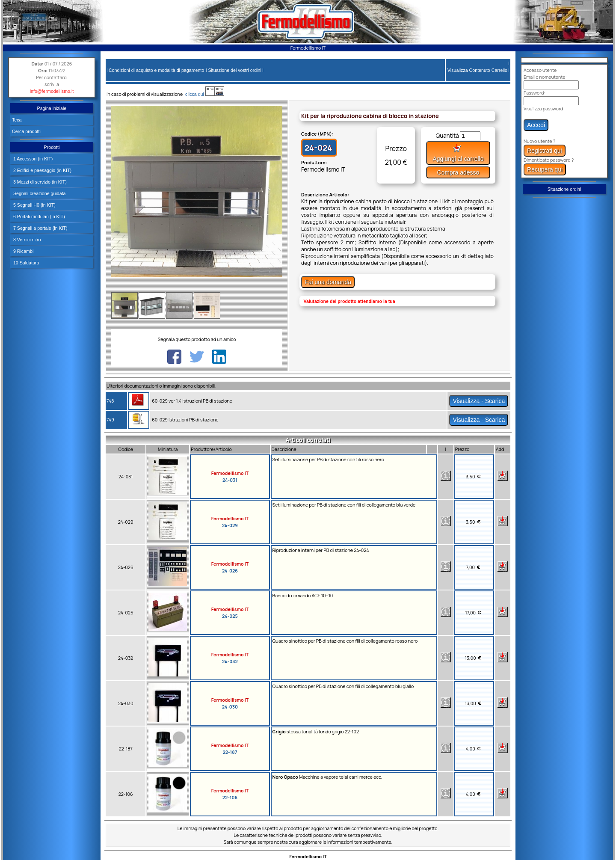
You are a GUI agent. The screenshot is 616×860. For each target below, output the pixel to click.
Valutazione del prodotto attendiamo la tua (349, 301)
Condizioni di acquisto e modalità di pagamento (156, 70)
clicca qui (199, 94)
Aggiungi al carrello (458, 153)
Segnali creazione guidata (39, 193)
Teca (17, 120)
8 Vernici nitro (27, 240)
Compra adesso (458, 172)
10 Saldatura (25, 263)
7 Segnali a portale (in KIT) (40, 228)
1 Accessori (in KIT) (32, 159)
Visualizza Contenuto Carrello (477, 70)
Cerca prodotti (26, 131)
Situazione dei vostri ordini (234, 70)
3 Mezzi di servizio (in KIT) (39, 182)
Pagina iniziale (52, 108)
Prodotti (52, 147)
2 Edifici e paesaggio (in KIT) (42, 170)
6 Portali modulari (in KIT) (38, 216)
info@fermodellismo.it (52, 91)
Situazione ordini (564, 189)
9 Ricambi (23, 251)
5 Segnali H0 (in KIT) (34, 205)
